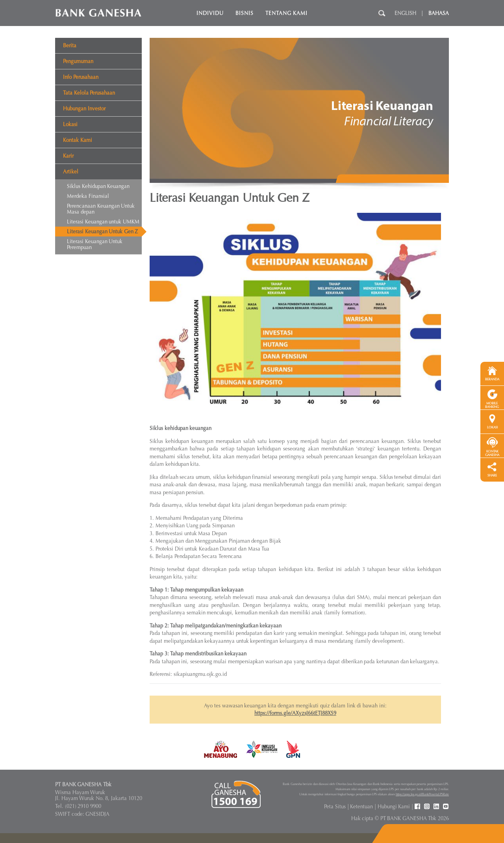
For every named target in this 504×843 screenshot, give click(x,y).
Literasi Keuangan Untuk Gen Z (102, 232)
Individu (210, 13)
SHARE (492, 475)
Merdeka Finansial (88, 196)
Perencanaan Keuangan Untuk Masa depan (101, 209)
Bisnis (245, 13)
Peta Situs (335, 807)
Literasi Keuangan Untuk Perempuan (95, 244)
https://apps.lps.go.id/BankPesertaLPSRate (422, 794)
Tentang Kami (287, 13)
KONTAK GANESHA (492, 453)
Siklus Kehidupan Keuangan (98, 186)
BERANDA (492, 379)
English (405, 13)
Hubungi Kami (394, 807)
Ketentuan (361, 807)
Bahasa (439, 13)
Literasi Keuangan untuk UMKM (103, 222)
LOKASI (492, 427)
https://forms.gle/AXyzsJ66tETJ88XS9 (295, 713)
